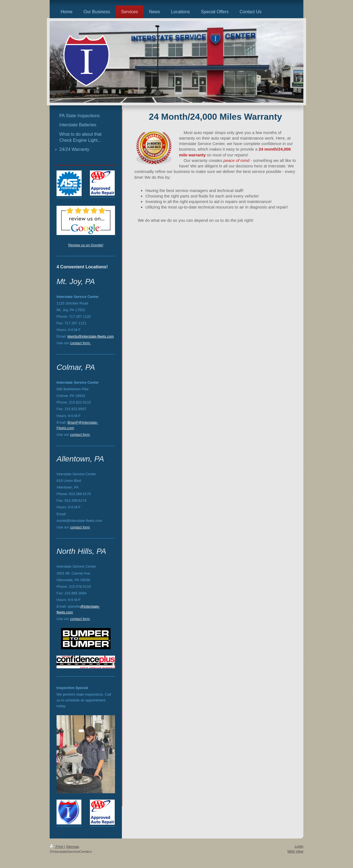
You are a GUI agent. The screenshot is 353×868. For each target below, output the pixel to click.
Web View (295, 851)
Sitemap (73, 847)
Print (57, 847)
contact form (80, 343)
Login (299, 846)
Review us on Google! (86, 245)
